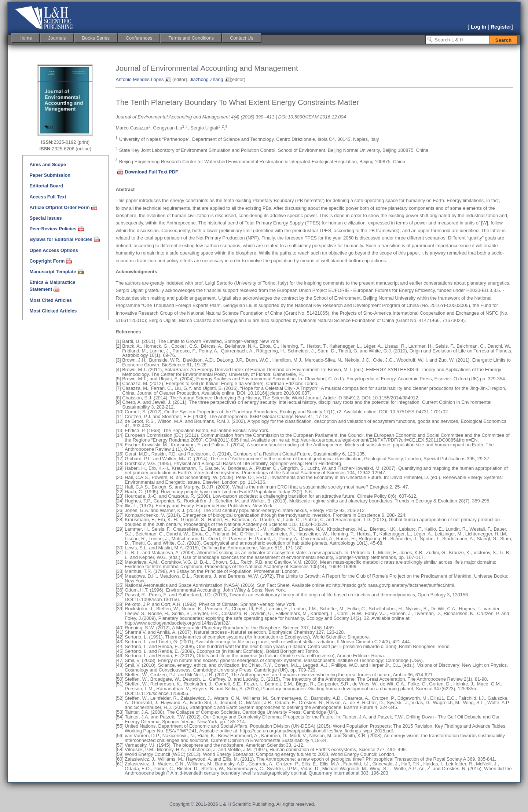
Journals (57, 38)
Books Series (96, 38)
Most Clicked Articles (53, 311)
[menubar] (136, 38)
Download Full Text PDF (151, 172)
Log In (478, 27)
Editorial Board (46, 186)
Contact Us (241, 38)
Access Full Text (48, 197)
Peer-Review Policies (53, 229)
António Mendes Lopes (140, 79)
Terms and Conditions (191, 38)
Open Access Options (54, 250)
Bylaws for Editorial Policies (61, 239)
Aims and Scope (48, 164)
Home (26, 38)
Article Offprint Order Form (59, 207)
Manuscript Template (53, 272)
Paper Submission (50, 175)
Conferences (139, 38)
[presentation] (149, 127)
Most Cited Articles (50, 300)
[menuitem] (26, 38)
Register (501, 27)
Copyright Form (47, 261)
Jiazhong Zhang (207, 79)
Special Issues (45, 218)
